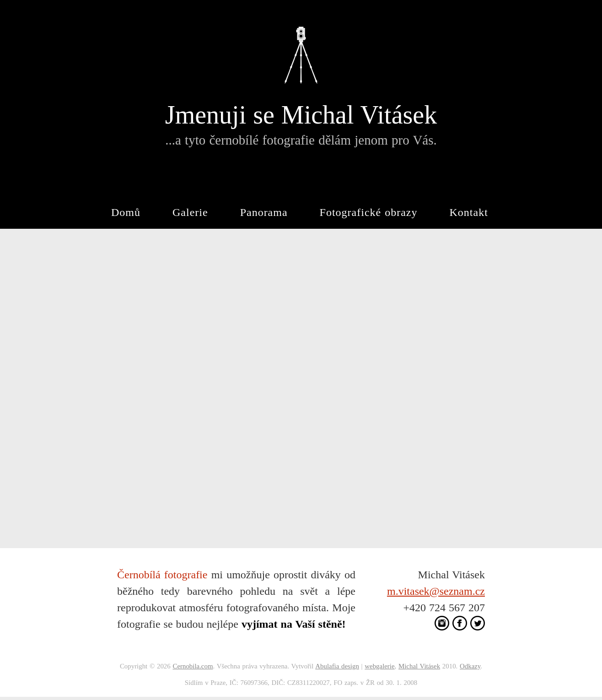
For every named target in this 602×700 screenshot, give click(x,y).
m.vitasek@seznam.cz (436, 591)
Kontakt (469, 212)
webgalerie (379, 666)
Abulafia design (337, 666)
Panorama (264, 212)
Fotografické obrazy (369, 212)
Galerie (190, 212)
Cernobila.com (193, 666)
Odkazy (470, 666)
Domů (126, 212)
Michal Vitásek (419, 666)
